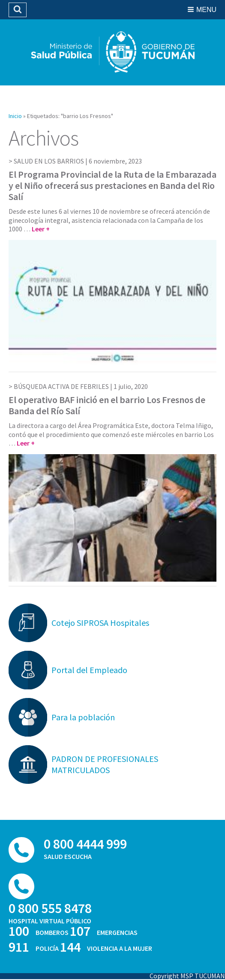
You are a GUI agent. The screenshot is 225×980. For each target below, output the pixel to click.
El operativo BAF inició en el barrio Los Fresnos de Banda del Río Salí (107, 405)
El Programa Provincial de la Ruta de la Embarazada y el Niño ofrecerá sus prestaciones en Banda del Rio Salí (112, 186)
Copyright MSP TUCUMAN (187, 976)
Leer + (41, 229)
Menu (206, 10)
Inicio (15, 116)
